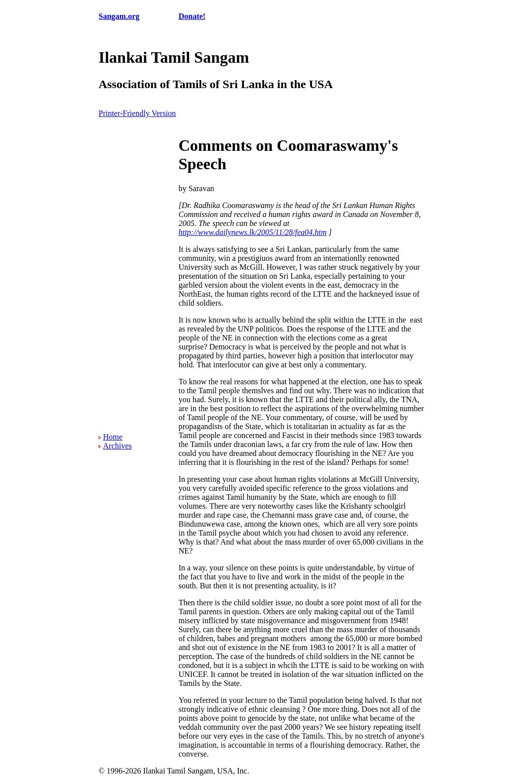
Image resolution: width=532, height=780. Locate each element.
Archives (117, 446)
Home (113, 437)
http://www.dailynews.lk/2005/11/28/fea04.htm (253, 232)
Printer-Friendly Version (137, 113)
